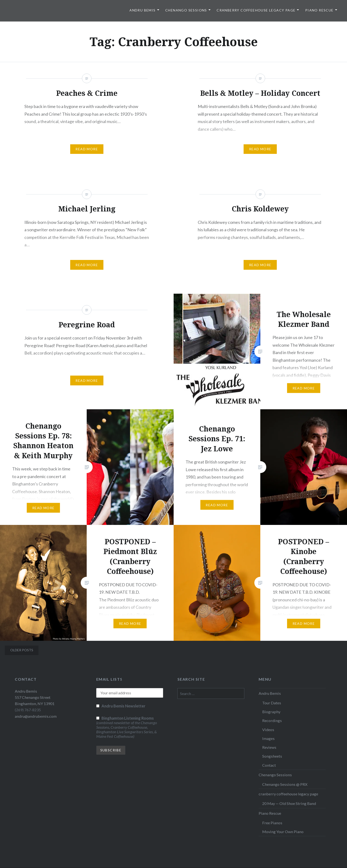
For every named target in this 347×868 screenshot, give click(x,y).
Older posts (22, 650)
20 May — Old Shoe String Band (289, 803)
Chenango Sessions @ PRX (285, 784)
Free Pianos (272, 823)
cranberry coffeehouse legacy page (256, 10)
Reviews (269, 747)
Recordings (272, 720)
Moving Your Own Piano (283, 832)
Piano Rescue (319, 10)
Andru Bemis (142, 10)
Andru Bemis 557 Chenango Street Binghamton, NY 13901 (35, 697)
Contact (269, 765)
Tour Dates (272, 703)
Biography (271, 712)
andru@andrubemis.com (36, 716)
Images (268, 738)
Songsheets (272, 756)
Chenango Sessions (186, 10)
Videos (268, 730)
